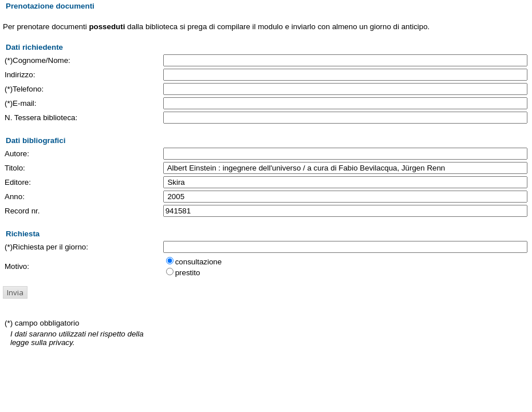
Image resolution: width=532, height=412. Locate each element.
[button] (15, 292)
